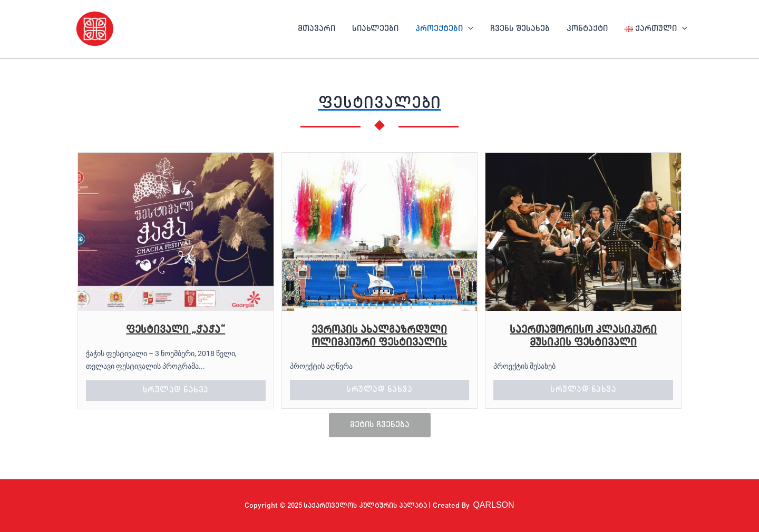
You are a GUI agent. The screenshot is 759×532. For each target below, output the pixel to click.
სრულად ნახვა (176, 390)
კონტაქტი (587, 29)
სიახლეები (375, 29)
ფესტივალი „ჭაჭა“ (176, 330)
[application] (468, 29)
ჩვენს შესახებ (520, 29)
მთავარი (317, 29)
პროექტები (444, 29)
